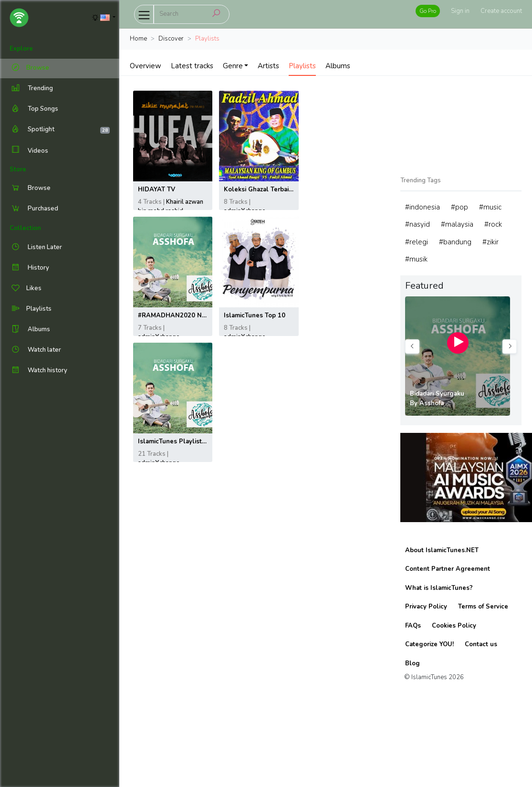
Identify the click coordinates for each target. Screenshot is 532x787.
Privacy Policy (426, 607)
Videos (29, 151)
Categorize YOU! (429, 644)
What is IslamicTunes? (439, 588)
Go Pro (428, 11)
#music (490, 207)
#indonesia (422, 207)
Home (138, 39)
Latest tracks (192, 66)
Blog (412, 663)
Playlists (302, 66)
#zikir (490, 242)
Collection (25, 228)
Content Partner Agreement (448, 569)
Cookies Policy (454, 626)
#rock (493, 224)
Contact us (481, 644)
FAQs (413, 626)
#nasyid (417, 224)
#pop (459, 207)
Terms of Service (483, 607)
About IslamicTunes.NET (442, 550)
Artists (268, 66)
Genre (233, 66)
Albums (338, 66)
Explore (21, 49)
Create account (501, 11)
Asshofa (432, 403)
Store (18, 169)
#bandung (455, 242)
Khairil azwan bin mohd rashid (171, 207)
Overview (146, 66)
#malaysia (457, 224)
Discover (171, 39)
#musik (416, 259)
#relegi (417, 242)
